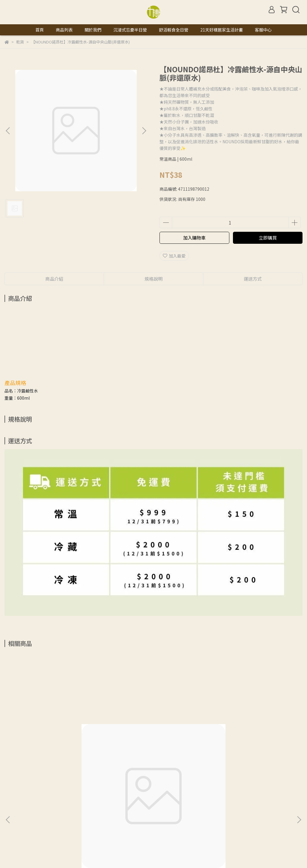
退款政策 (76, 813)
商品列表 (64, 30)
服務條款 (124, 813)
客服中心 (263, 30)
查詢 (9, 813)
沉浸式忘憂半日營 (130, 30)
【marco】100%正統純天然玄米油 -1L (58, 747)
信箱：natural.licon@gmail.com (36, 841)
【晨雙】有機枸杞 (131, 747)
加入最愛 (174, 256)
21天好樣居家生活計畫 (222, 30)
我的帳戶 (52, 813)
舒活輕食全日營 (174, 30)
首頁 (40, 30)
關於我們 (93, 30)
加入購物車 (194, 238)
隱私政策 (100, 813)
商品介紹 (54, 279)
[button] (144, 131)
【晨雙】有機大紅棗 (229, 747)
